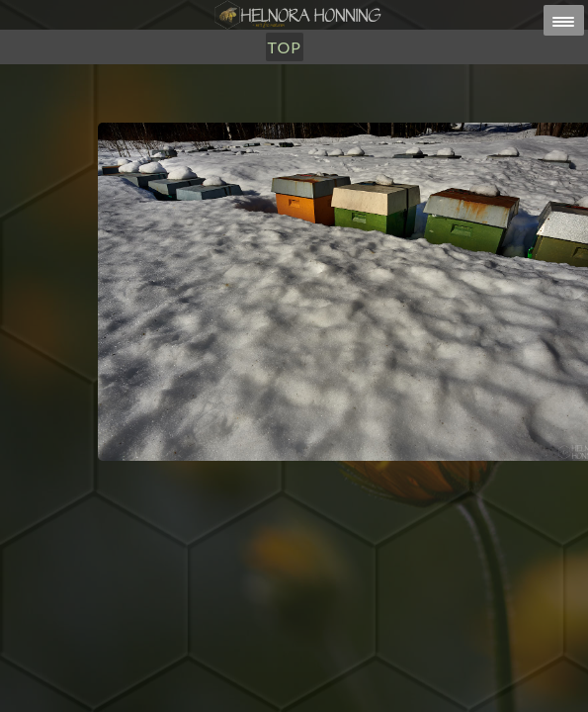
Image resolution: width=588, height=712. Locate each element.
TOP (285, 47)
